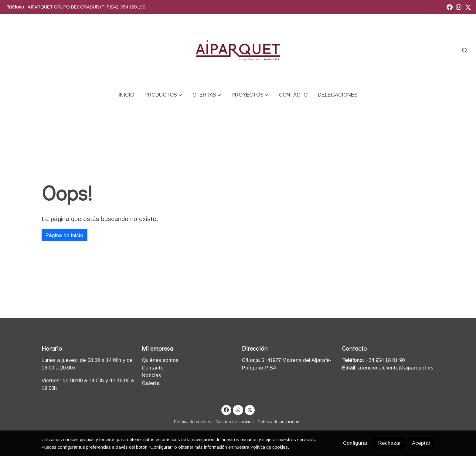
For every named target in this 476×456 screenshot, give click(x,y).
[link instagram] (459, 7)
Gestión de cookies (235, 422)
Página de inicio (64, 235)
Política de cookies (193, 422)
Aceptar (421, 443)
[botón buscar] (464, 50)
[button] (163, 95)
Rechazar (390, 443)
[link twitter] (468, 7)
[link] (238, 50)
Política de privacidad (279, 422)
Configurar (355, 443)
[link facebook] (450, 7)
